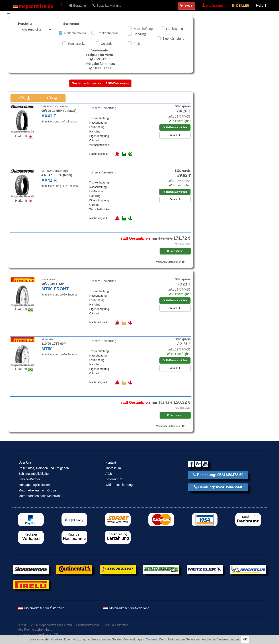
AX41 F (49, 116)
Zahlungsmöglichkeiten (34, 474)
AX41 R (49, 180)
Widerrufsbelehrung (119, 485)
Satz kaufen (175, 251)
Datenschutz (114, 479)
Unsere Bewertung (103, 108)
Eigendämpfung (173, 39)
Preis (137, 44)
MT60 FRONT (55, 289)
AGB (109, 474)
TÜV (24, 98)
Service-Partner (29, 479)
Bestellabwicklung (107, 6)
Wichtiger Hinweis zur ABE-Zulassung (100, 83)
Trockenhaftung (108, 33)
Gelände (107, 44)
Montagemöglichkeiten (34, 485)
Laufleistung (175, 29)
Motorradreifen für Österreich (41, 608)
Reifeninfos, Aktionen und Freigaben (44, 468)
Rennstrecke (77, 44)
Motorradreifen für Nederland (126, 608)
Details (175, 135)
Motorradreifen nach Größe (37, 490)
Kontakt (111, 463)
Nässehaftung (143, 29)
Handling (140, 34)
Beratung (78, 6)
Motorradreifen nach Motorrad (39, 496)
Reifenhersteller (75, 33)
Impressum (113, 468)
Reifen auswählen (175, 127)
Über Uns (25, 463)
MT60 (47, 349)
